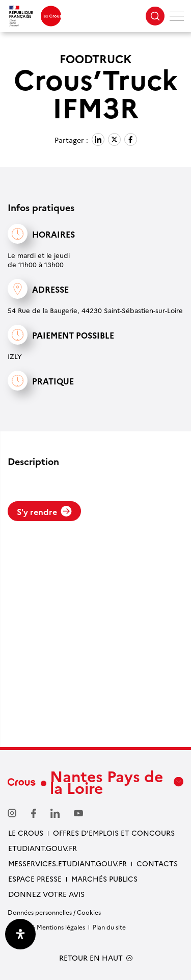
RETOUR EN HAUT (91, 958)
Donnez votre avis (46, 894)
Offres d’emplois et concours (114, 833)
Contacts (157, 863)
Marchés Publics (104, 879)
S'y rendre (44, 511)
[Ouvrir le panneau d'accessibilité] (20, 934)
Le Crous (26, 833)
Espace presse (35, 879)
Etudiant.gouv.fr (43, 848)
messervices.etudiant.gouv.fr (67, 863)
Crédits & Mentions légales (46, 927)
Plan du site (109, 927)
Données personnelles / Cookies (54, 912)
